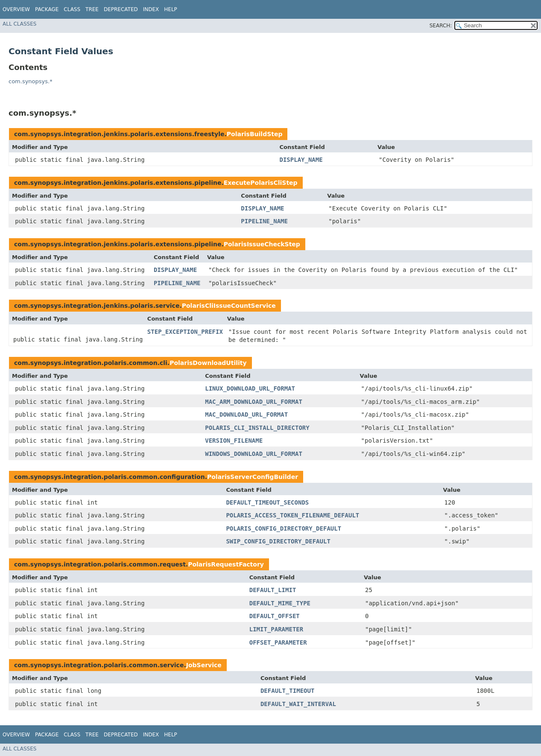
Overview (16, 9)
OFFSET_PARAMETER (278, 642)
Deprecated (121, 9)
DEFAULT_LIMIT (273, 590)
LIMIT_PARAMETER (276, 629)
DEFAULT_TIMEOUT (287, 691)
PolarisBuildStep (255, 134)
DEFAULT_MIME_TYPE (280, 603)
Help (171, 9)
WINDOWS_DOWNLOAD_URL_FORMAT (254, 454)
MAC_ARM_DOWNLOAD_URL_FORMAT (254, 402)
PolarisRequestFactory (226, 564)
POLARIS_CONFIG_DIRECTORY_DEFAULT (284, 528)
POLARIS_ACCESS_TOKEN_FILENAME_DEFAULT (292, 515)
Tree (92, 9)
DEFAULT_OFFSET (275, 616)
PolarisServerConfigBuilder (253, 477)
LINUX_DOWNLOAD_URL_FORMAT (250, 388)
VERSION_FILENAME (234, 441)
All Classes (19, 24)
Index (151, 9)
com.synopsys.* (31, 81)
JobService (204, 665)
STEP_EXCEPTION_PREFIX (185, 332)
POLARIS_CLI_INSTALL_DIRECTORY (257, 428)
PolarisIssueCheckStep (262, 244)
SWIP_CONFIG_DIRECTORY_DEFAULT (278, 541)
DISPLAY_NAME (301, 160)
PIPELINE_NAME (264, 221)
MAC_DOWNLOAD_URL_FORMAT (246, 414)
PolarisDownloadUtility (208, 363)
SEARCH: (441, 26)
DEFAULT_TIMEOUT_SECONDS (267, 502)
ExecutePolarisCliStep (261, 183)
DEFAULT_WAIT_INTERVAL (298, 704)
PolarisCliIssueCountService (229, 306)
